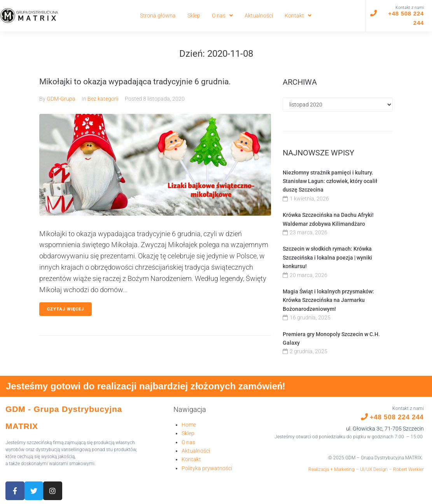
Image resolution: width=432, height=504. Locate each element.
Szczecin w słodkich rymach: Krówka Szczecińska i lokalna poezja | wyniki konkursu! (327, 257)
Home (189, 425)
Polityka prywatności (207, 468)
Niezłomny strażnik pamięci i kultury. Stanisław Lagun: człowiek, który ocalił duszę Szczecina (330, 181)
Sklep (188, 433)
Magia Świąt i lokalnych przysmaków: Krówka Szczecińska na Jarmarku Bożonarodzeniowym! (328, 300)
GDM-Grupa (61, 99)
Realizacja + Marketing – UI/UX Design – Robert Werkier (366, 469)
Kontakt (191, 459)
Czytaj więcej (66, 309)
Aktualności (196, 451)
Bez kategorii (103, 99)
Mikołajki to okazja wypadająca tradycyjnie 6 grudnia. (135, 82)
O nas (188, 442)
